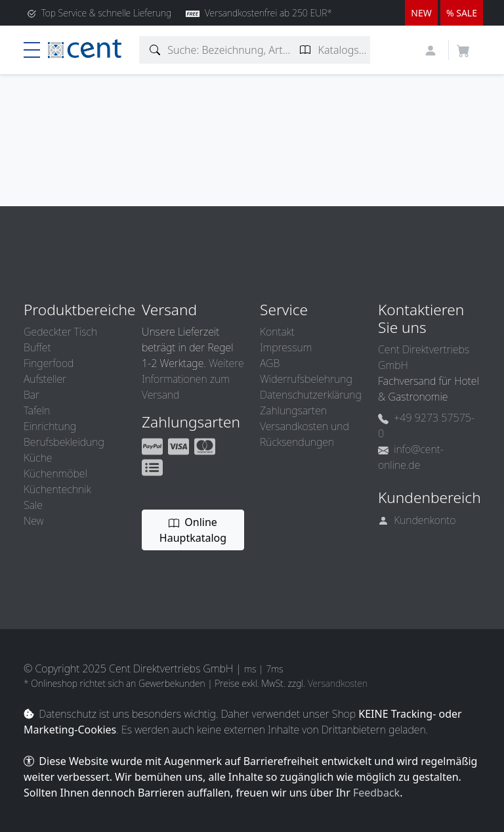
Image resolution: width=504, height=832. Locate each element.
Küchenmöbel (55, 473)
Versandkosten (338, 683)
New (33, 521)
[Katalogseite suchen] (305, 50)
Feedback (376, 793)
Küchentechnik (57, 489)
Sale (33, 505)
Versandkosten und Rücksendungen (304, 434)
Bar (31, 395)
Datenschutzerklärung (311, 395)
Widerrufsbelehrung (306, 379)
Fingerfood (49, 363)
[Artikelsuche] (155, 50)
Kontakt (277, 332)
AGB (270, 363)
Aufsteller (45, 379)
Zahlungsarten (293, 410)
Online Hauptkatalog (193, 530)
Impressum (286, 347)
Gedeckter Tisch (60, 332)
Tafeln (37, 410)
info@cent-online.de (411, 457)
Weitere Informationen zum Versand (193, 379)
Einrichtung (50, 426)
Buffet (37, 347)
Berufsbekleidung (64, 442)
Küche (38, 458)
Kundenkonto (417, 520)
